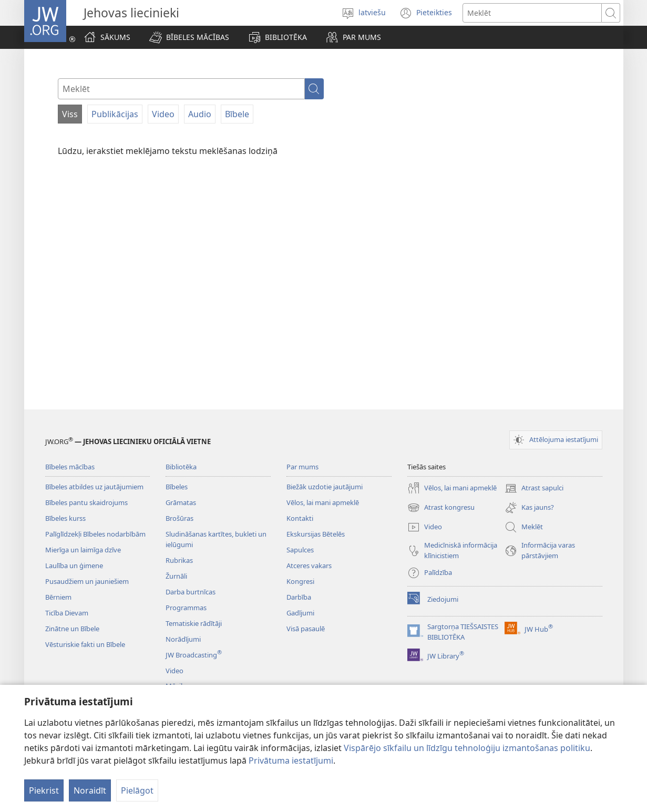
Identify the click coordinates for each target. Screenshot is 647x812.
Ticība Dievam (67, 613)
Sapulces (300, 550)
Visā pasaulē (306, 629)
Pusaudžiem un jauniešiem (87, 581)
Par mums (302, 467)
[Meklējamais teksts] (532, 13)
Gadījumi (300, 613)
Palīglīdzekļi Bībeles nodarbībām (95, 534)
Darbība (299, 597)
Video (174, 671)
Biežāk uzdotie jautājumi (325, 487)
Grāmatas (181, 502)
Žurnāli (176, 576)
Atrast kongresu (441, 508)
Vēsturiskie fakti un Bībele (85, 644)
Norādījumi (183, 639)
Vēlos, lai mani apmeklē (323, 502)
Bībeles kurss (65, 518)
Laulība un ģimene (74, 566)
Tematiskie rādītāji (194, 623)
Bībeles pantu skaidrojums (86, 502)
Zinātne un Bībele (72, 629)
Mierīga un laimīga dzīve (83, 550)
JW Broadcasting (194, 655)
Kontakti (300, 518)
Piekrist (44, 790)
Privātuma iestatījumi (291, 760)
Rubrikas (179, 560)
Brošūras (179, 518)
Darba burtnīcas (191, 592)
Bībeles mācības (70, 467)
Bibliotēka (181, 467)
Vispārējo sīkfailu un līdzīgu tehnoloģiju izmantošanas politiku (467, 748)
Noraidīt (90, 790)
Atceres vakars (309, 566)
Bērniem (58, 597)
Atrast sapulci (534, 488)
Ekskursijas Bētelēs (316, 534)
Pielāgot (137, 790)
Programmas (186, 608)
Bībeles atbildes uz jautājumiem (94, 487)
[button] (189, 37)
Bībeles (177, 487)
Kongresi (300, 581)
